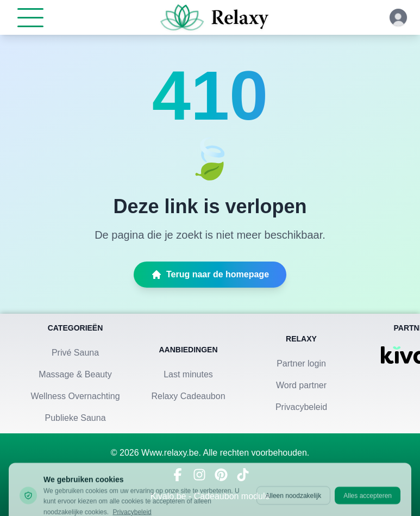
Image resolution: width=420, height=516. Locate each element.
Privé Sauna (75, 353)
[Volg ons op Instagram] (199, 475)
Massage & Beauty (75, 374)
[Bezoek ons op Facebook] (178, 475)
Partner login (301, 363)
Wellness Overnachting (75, 396)
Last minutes (188, 374)
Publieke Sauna (75, 418)
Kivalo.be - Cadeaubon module (210, 496)
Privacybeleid (301, 407)
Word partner (301, 385)
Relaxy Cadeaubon (188, 396)
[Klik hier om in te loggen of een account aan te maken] (398, 17)
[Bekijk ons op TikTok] (243, 475)
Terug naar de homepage (210, 275)
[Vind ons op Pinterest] (221, 475)
